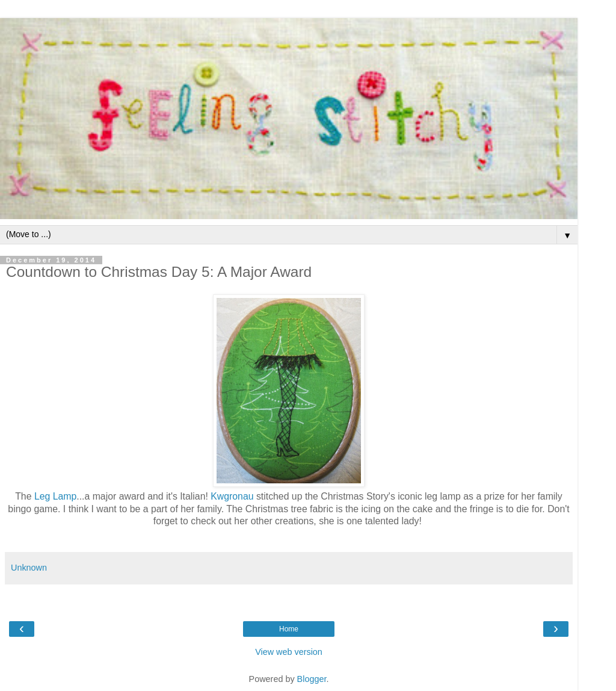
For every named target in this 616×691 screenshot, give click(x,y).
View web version (289, 652)
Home (289, 629)
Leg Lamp (55, 496)
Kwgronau (232, 496)
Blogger (312, 679)
